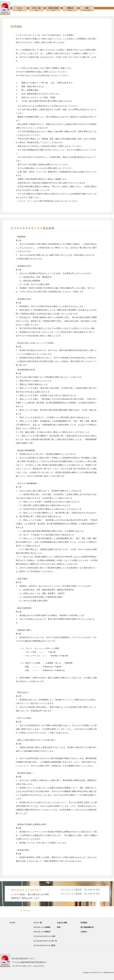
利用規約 (84, 923)
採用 (59, 927)
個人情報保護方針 (87, 927)
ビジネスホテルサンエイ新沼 (44, 946)
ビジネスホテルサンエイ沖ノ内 (45, 941)
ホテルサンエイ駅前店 (42, 932)
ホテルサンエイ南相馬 (42, 927)
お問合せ (84, 932)
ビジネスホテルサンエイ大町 (44, 936)
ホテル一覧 (38, 923)
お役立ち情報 (62, 923)
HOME (13, 923)
